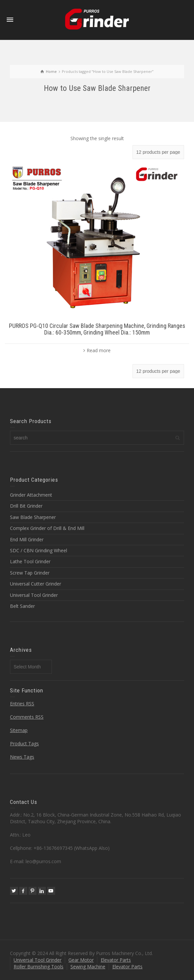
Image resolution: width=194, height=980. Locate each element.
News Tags (22, 757)
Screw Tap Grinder (30, 573)
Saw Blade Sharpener (33, 517)
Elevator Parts (116, 960)
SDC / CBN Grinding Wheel (39, 550)
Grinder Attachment (31, 495)
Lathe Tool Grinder (30, 561)
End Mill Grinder (27, 539)
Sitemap (19, 730)
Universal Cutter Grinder (36, 584)
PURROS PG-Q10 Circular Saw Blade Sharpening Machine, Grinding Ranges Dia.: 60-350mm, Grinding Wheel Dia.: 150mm (97, 329)
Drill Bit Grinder (26, 506)
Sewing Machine (88, 967)
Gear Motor (81, 960)
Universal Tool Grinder (34, 595)
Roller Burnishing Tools (39, 967)
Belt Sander (22, 606)
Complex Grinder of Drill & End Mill (47, 528)
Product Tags (24, 743)
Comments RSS (27, 717)
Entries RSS (22, 704)
